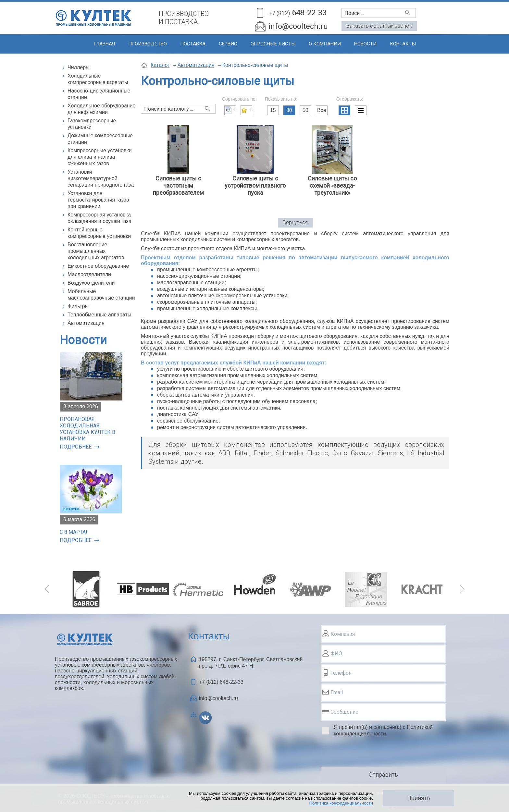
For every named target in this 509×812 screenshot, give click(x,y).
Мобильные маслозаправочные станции (101, 295)
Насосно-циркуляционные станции (99, 94)
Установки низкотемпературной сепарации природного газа (101, 178)
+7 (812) (221, 682)
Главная (104, 44)
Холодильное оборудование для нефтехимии (101, 109)
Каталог (160, 65)
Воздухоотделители (91, 283)
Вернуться (295, 222)
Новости (365, 44)
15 (273, 110)
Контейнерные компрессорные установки (99, 233)
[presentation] (370, 753)
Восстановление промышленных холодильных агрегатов (96, 251)
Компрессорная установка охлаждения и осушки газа (99, 218)
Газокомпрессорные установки (92, 124)
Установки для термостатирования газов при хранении (98, 200)
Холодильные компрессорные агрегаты (98, 79)
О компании (325, 44)
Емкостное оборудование (98, 266)
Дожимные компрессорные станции (100, 139)
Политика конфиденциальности (341, 803)
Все (322, 110)
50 (305, 110)
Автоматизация (86, 323)
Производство (148, 44)
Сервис (228, 44)
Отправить (383, 775)
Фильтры (78, 306)
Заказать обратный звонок (379, 26)
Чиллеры (79, 67)
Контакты (403, 44)
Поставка (193, 44)
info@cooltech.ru (298, 26)
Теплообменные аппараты (99, 315)
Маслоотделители (89, 274)
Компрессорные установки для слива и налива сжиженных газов (99, 157)
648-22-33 (298, 13)
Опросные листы (273, 44)
